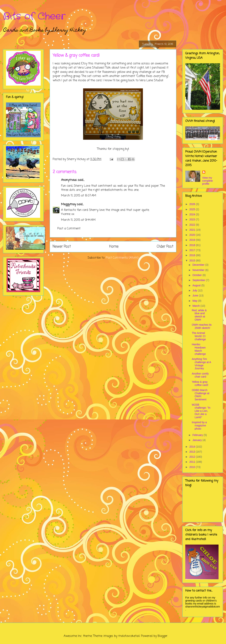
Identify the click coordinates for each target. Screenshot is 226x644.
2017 (193, 250)
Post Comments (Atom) (122, 258)
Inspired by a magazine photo (199, 425)
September (199, 280)
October (197, 275)
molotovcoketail (129, 636)
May (195, 301)
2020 (193, 235)
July (195, 290)
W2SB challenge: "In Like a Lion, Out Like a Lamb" (201, 411)
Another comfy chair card (200, 375)
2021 (193, 230)
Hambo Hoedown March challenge (199, 349)
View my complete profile (208, 181)
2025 (193, 209)
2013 (193, 452)
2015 (193, 260)
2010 (193, 467)
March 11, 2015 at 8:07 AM (79, 196)
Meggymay (69, 204)
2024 (193, 214)
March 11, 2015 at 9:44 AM (78, 220)
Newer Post (62, 247)
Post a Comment (69, 229)
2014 (193, 447)
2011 (193, 462)
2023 (193, 219)
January (197, 440)
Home (114, 247)
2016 (193, 255)
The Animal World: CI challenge (199, 336)
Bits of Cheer (34, 16)
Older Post (165, 247)
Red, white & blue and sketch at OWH (199, 315)
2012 (193, 457)
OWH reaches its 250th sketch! (202, 326)
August (197, 285)
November (199, 270)
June (196, 296)
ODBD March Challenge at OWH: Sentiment (201, 395)
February (198, 435)
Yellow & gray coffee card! (200, 383)
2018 (193, 245)
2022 (193, 225)
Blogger (163, 636)
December (199, 265)
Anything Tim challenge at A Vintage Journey (201, 364)
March (196, 306)
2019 (193, 240)
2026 (193, 204)
